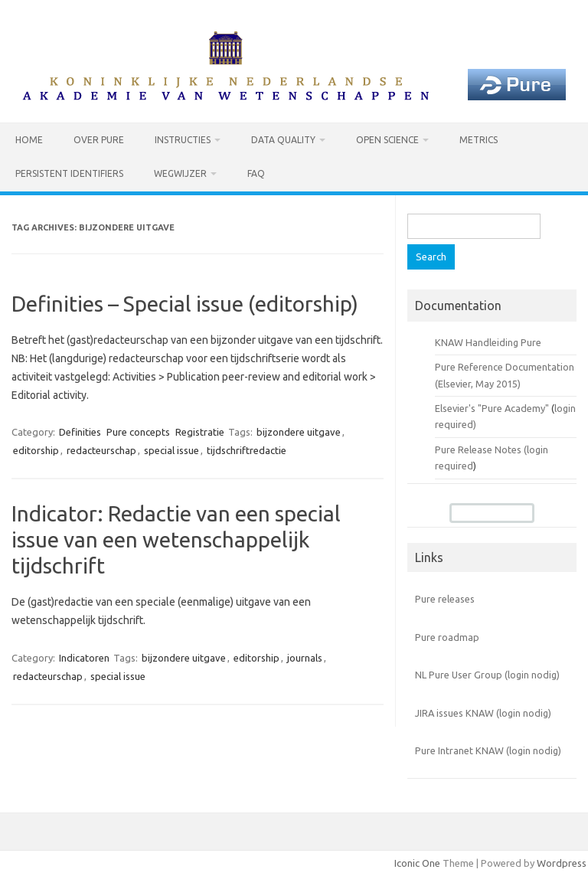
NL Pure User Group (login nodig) (487, 675)
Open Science (387, 140)
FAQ (256, 173)
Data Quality (283, 140)
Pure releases (445, 599)
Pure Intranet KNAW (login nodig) (488, 750)
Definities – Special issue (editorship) (185, 304)
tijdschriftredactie (247, 450)
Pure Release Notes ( (481, 449)
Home (29, 140)
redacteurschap (101, 450)
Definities (80, 432)
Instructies (183, 140)
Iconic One (417, 863)
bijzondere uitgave (299, 432)
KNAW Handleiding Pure (488, 342)
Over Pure (99, 140)
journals (305, 658)
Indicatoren (84, 658)
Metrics (479, 140)
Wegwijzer (180, 173)
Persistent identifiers (69, 173)
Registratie (200, 432)
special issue (171, 450)
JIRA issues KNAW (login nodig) (483, 713)
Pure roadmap (447, 637)
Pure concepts (138, 432)
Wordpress (562, 863)
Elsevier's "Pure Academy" (492, 408)
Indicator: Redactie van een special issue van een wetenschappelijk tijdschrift (176, 539)
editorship (36, 450)
